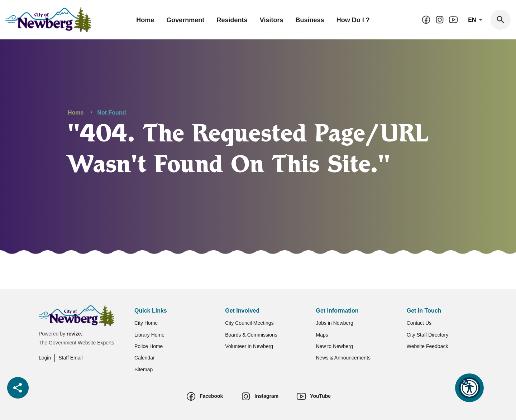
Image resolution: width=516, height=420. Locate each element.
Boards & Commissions (251, 335)
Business (310, 20)
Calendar (145, 358)
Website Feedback (427, 346)
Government (185, 20)
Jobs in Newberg (335, 323)
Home (145, 20)
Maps (322, 335)
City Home (146, 323)
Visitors (272, 20)
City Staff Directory (427, 335)
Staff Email (70, 358)
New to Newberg (335, 346)
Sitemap (144, 370)
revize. (75, 334)
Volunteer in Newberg (249, 346)
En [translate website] (476, 20)
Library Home (149, 335)
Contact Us (419, 323)
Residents (232, 20)
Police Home (149, 346)
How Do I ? (353, 20)
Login (45, 358)
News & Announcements (343, 358)
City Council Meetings (249, 323)
